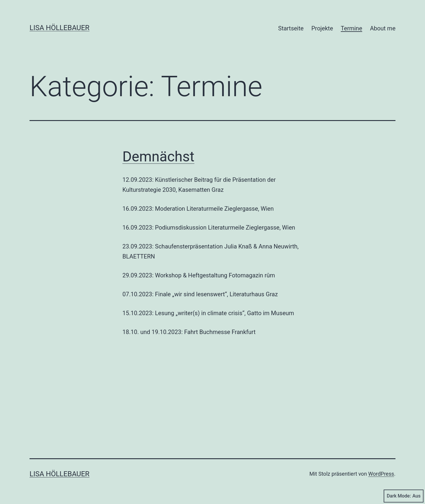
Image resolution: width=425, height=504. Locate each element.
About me (383, 28)
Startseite (291, 28)
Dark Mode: (404, 496)
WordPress (381, 474)
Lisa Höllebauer (60, 28)
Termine (351, 28)
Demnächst (159, 157)
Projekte (322, 28)
